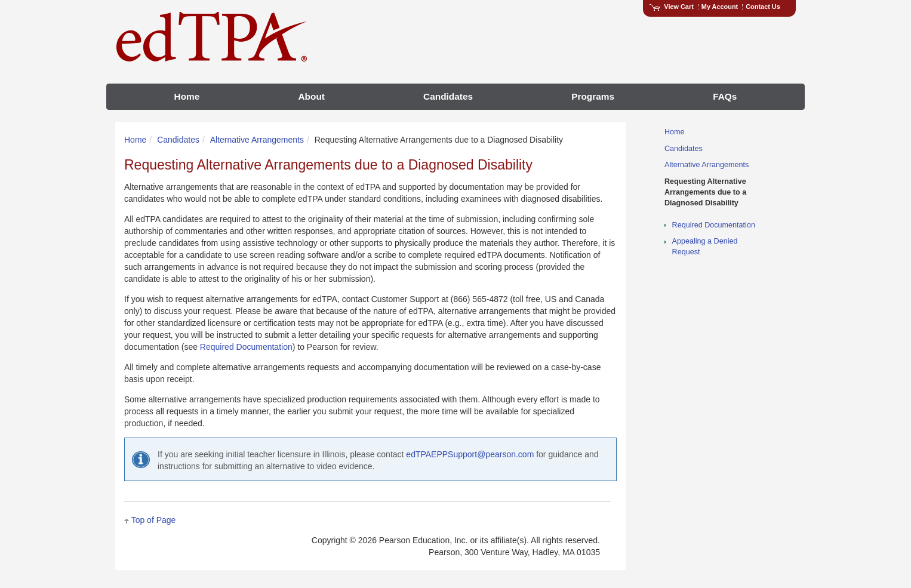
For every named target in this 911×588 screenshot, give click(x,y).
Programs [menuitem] (593, 96)
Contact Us (763, 7)
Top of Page (154, 520)
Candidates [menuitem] (448, 96)
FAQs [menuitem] (725, 96)
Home (135, 140)
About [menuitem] (311, 96)
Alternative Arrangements (257, 140)
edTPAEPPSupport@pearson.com (470, 454)
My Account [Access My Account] (720, 7)
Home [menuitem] (187, 96)
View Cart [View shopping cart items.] (672, 7)
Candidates (178, 140)
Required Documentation (246, 347)
